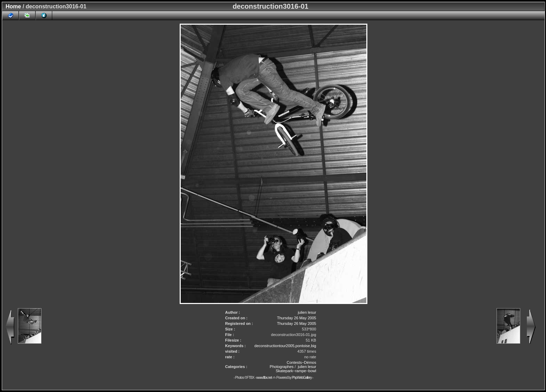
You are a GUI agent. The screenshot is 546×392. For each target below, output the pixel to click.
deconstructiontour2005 (275, 346)
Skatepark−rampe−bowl (296, 371)
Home (13, 6)
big (314, 346)
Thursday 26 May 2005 (297, 318)
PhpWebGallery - (302, 378)
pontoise (303, 346)
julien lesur (307, 312)
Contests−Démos (301, 362)
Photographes (282, 367)
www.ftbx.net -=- (266, 378)
